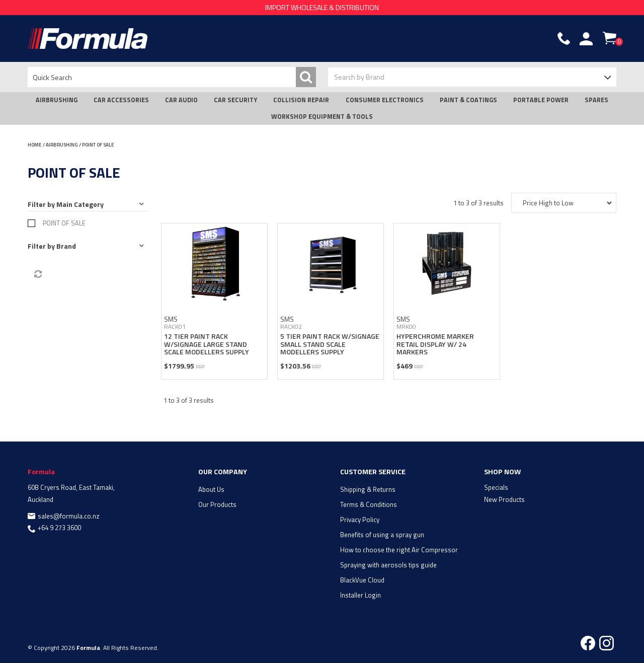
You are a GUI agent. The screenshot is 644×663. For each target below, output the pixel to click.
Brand (66, 246)
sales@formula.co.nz (69, 516)
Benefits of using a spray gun (382, 535)
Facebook (588, 643)
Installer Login (360, 595)
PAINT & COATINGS (468, 100)
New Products (504, 499)
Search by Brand (359, 77)
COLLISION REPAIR (301, 100)
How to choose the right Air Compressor (399, 550)
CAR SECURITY (235, 100)
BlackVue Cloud (362, 580)
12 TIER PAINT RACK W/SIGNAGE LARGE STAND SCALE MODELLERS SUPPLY (207, 344)
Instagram (607, 643)
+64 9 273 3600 (59, 528)
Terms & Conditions (369, 504)
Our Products (217, 504)
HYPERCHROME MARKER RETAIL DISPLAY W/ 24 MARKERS (435, 344)
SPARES (596, 100)
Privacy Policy (360, 520)
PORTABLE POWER (541, 100)
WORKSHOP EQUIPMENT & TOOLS (322, 117)
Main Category (80, 204)
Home (35, 145)
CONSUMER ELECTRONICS (385, 100)
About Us (211, 489)
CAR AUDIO (181, 100)
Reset (37, 274)
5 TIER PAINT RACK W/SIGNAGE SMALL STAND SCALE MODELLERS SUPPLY (330, 344)
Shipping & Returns (368, 489)
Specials (496, 487)
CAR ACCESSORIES (121, 100)
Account (586, 39)
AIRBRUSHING (57, 100)
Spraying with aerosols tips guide (388, 565)
